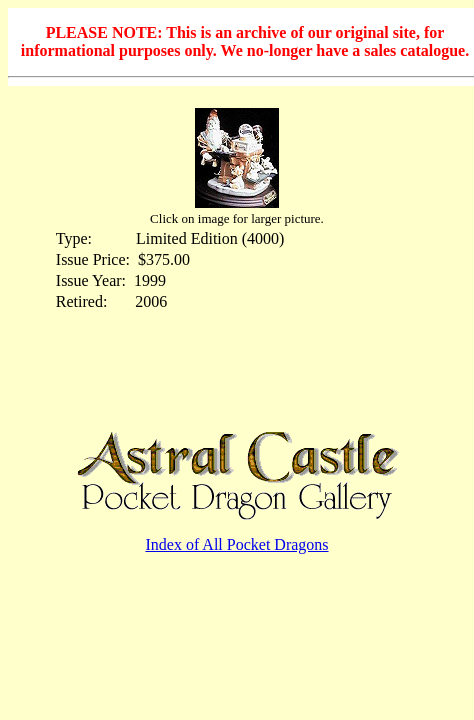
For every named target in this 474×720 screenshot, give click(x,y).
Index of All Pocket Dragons (236, 544)
